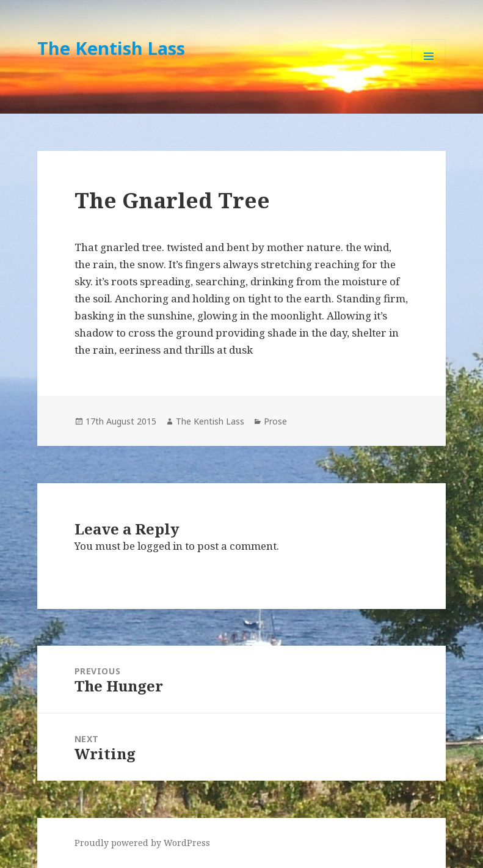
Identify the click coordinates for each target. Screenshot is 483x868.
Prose (275, 421)
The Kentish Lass (111, 48)
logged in (160, 546)
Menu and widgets (429, 73)
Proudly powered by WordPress (142, 843)
